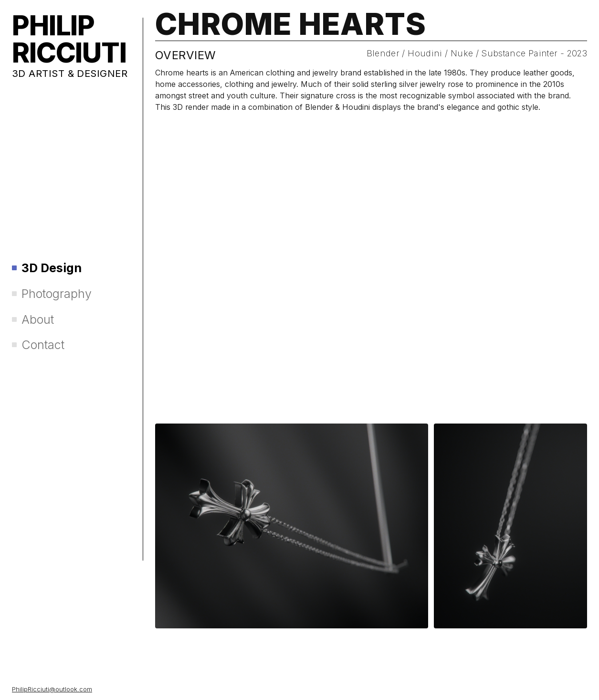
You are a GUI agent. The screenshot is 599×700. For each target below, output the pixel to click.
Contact (38, 345)
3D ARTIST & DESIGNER (70, 73)
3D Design (47, 268)
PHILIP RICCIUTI (69, 39)
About (33, 320)
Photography (52, 294)
